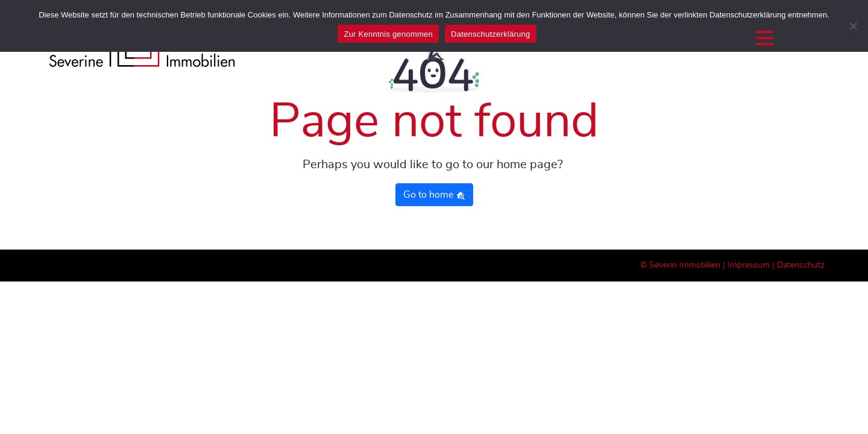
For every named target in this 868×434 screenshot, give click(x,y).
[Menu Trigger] (765, 38)
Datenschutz (801, 265)
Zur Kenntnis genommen (388, 34)
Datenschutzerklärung (490, 34)
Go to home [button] (434, 195)
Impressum (749, 265)
